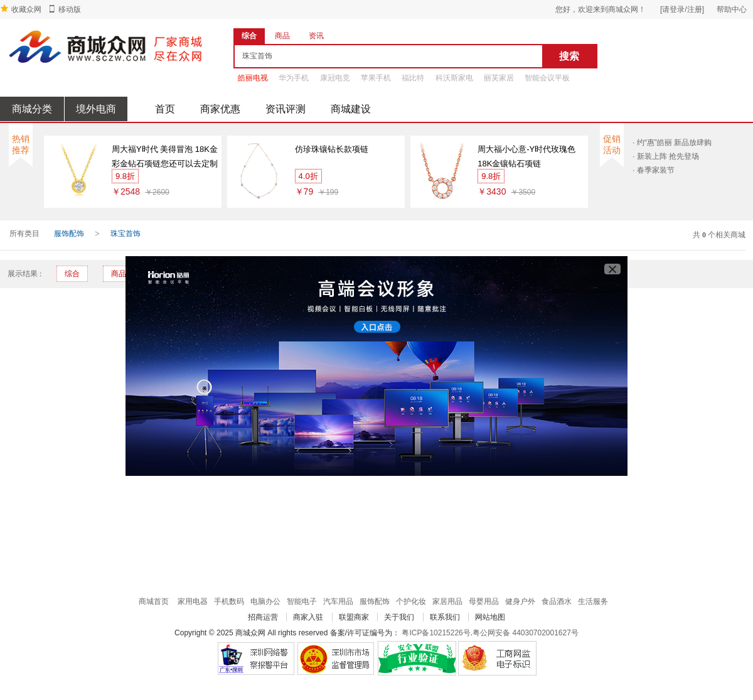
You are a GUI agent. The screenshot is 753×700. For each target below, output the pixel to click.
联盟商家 (354, 617)
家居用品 (447, 601)
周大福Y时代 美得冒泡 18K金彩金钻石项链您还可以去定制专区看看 (165, 158)
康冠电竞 (335, 78)
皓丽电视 (253, 78)
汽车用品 (338, 601)
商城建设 (351, 109)
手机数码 (229, 601)
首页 (165, 109)
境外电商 (96, 109)
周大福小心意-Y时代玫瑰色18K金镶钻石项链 (526, 156)
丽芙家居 (499, 78)
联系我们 (445, 617)
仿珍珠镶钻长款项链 (332, 149)
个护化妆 (411, 601)
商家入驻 (308, 617)
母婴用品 (484, 601)
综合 (72, 274)
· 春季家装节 (654, 170)
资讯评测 (286, 109)
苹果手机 (376, 78)
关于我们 (399, 617)
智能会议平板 (547, 78)
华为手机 (294, 78)
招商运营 (263, 617)
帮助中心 (732, 9)
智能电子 (302, 601)
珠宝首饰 (125, 234)
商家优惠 (220, 109)
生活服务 (593, 601)
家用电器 (193, 601)
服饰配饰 (69, 234)
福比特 (413, 78)
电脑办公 (265, 601)
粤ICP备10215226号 (436, 633)
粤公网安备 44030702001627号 (526, 633)
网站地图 (490, 617)
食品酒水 (557, 601)
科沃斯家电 (454, 78)
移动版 (70, 9)
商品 (119, 274)
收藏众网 (26, 9)
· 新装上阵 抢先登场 (666, 156)
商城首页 (154, 601)
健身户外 (520, 601)
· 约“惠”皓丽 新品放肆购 (672, 143)
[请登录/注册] (682, 9)
